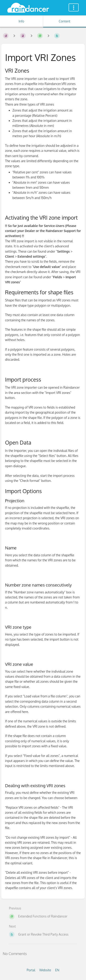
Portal (31, 970)
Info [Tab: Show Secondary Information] (21, 21)
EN (57, 970)
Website (45, 970)
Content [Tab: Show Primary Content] (64, 21)
